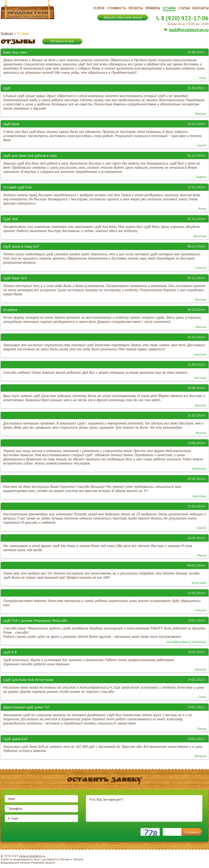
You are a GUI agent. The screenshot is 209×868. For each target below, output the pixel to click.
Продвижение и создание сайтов (199, 859)
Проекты (136, 8)
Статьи (184, 8)
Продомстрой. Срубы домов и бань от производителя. (28, 10)
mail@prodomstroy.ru (189, 30)
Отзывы (169, 8)
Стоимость (116, 8)
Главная (7, 33)
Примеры (153, 8)
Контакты (200, 8)
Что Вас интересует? (144, 808)
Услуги (99, 8)
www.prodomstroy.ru (32, 856)
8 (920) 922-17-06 (185, 18)
